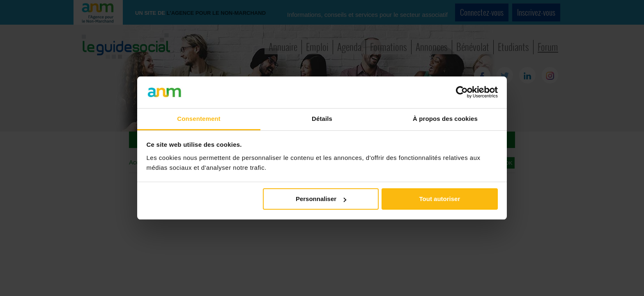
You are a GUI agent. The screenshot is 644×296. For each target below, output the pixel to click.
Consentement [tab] (199, 119)
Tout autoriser (440, 199)
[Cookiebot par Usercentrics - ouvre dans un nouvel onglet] (462, 92)
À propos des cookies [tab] (445, 119)
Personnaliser (321, 199)
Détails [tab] (322, 119)
